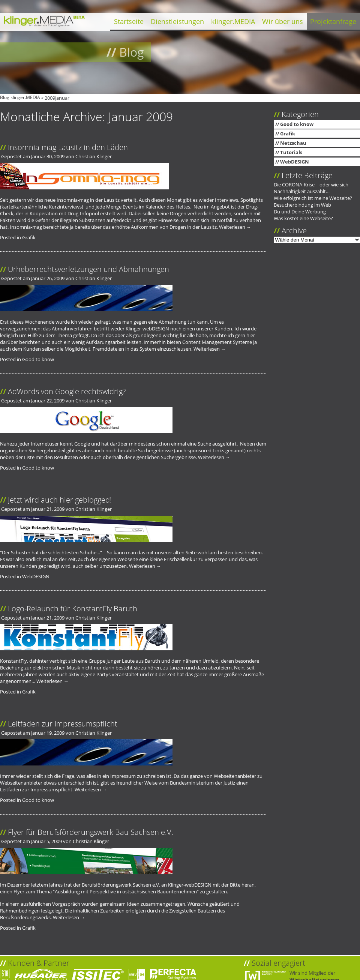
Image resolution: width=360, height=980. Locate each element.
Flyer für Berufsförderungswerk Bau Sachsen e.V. (91, 832)
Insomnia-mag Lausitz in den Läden (68, 147)
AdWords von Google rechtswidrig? (67, 391)
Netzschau (293, 143)
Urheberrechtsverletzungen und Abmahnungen (88, 269)
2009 (50, 98)
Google (82, 444)
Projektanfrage (333, 21)
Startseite (129, 21)
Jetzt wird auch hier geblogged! (60, 500)
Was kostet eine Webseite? (303, 218)
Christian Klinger (94, 156)
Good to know (38, 359)
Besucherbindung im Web (302, 205)
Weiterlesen (235, 227)
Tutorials (291, 152)
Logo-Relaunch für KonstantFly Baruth (73, 608)
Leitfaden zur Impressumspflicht (63, 723)
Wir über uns (283, 21)
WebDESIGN (36, 576)
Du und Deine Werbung (300, 212)
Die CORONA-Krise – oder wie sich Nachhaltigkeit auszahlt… (311, 188)
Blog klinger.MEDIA (20, 97)
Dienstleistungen (177, 21)
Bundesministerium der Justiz (202, 783)
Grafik (29, 237)
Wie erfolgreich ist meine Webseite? (313, 198)
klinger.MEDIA (233, 21)
